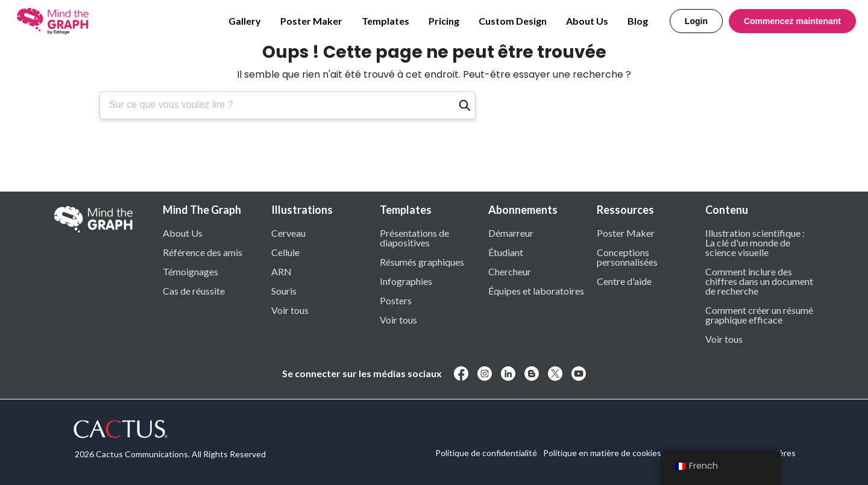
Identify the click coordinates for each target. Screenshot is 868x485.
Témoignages (190, 271)
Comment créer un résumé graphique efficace (759, 314)
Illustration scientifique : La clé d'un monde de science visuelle (755, 242)
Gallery (245, 21)
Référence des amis (203, 252)
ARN (281, 271)
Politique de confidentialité (486, 453)
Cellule (285, 252)
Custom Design (513, 21)
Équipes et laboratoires (536, 290)
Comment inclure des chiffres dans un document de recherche (759, 281)
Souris (284, 290)
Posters (396, 300)
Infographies (406, 281)
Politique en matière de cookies (602, 453)
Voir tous (290, 310)
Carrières (778, 453)
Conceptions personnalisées (627, 257)
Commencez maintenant (792, 21)
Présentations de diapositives (414, 237)
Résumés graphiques (422, 261)
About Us (587, 21)
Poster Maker (311, 21)
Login (696, 21)
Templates (385, 21)
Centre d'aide (624, 281)
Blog (638, 21)
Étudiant (506, 252)
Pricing (444, 21)
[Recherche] (465, 105)
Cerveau (288, 233)
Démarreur (511, 233)
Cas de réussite (194, 290)
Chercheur (510, 271)
